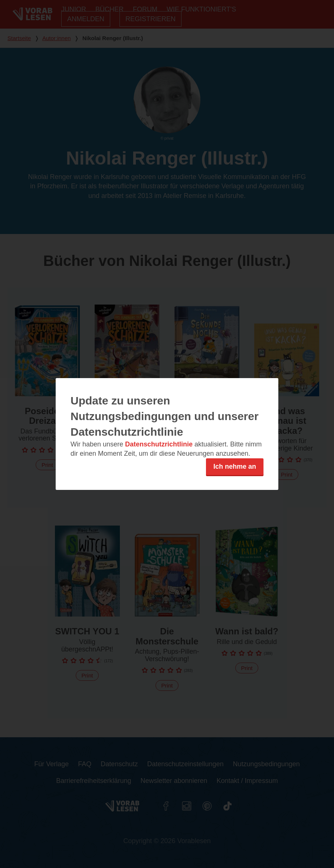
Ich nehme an (235, 466)
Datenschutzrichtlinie (159, 444)
